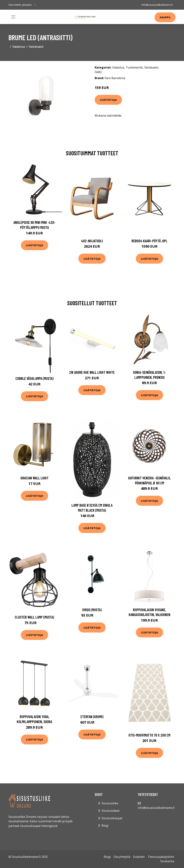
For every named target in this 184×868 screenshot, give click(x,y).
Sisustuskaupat (112, 818)
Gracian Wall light (34, 478)
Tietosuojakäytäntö (161, 857)
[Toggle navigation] (13, 17)
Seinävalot (36, 47)
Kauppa (165, 17)
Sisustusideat (111, 811)
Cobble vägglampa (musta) (34, 378)
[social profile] (35, 5)
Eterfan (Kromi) (92, 717)
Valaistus (19, 47)
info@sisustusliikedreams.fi (157, 5)
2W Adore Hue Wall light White (92, 372)
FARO (98, 72)
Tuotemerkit (134, 67)
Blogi (105, 825)
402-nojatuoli (92, 241)
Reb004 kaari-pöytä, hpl (149, 241)
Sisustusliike (110, 803)
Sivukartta (167, 861)
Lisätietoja (108, 100)
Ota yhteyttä (122, 857)
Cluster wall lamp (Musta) (34, 617)
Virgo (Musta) (92, 610)
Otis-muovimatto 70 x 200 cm (149, 735)
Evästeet (139, 857)
